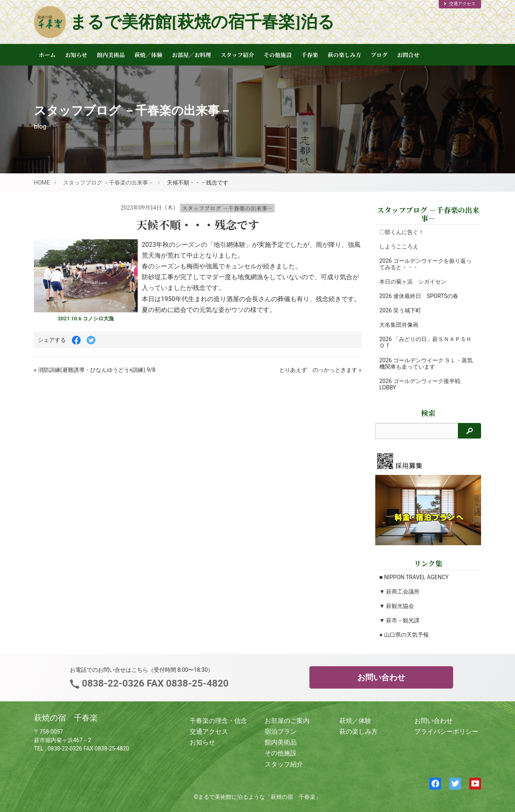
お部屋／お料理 (192, 55)
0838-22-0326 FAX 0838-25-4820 (154, 683)
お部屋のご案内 (287, 721)
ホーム (47, 55)
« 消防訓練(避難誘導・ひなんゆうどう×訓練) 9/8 (95, 370)
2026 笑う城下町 (400, 310)
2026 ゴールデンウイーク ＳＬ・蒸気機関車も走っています (426, 363)
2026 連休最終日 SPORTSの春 (419, 296)
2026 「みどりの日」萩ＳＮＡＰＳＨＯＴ (425, 342)
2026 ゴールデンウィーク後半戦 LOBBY (420, 384)
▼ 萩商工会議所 (399, 592)
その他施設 (278, 55)
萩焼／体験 (149, 55)
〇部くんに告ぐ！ (402, 232)
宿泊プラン (281, 732)
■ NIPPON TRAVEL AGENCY (414, 577)
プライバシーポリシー (446, 732)
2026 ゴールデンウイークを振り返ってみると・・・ (425, 264)
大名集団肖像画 (399, 325)
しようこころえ (399, 246)
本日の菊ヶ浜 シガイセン (413, 282)
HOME (42, 183)
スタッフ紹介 (238, 55)
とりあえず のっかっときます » (320, 370)
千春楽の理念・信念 (218, 721)
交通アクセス (459, 4)
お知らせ (76, 55)
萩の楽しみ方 (345, 55)
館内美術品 (111, 55)
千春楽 (310, 55)
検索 (428, 413)
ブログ (379, 55)
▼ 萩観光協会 (397, 606)
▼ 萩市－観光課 (399, 620)
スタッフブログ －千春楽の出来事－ (108, 183)
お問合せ (408, 55)
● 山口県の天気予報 (404, 635)
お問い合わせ (381, 677)
